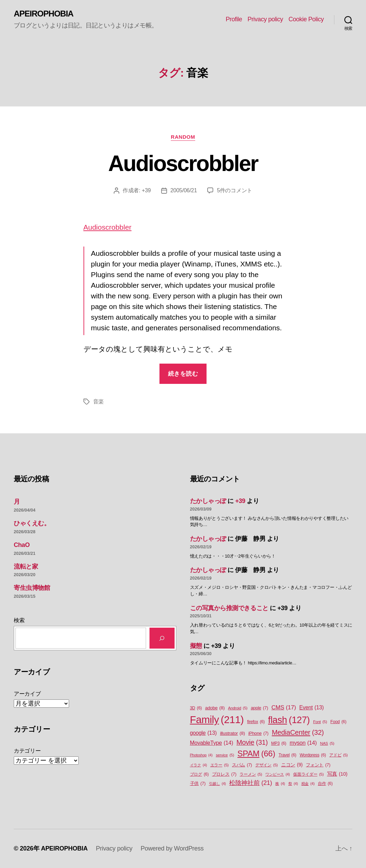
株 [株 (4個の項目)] (280, 784)
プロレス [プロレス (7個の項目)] (224, 774)
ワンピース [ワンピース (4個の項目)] (278, 774)
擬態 (196, 646)
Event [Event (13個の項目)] (312, 708)
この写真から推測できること (229, 608)
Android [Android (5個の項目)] (238, 708)
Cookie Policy (306, 19)
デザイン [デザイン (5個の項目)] (267, 765)
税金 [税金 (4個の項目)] (308, 784)
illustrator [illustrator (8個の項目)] (232, 733)
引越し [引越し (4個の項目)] (217, 784)
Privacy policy (265, 19)
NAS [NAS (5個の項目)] (327, 744)
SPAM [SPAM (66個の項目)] (256, 754)
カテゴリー (27, 751)
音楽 (98, 402)
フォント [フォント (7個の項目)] (318, 765)
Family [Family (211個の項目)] (217, 720)
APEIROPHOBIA (43, 14)
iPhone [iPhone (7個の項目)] (258, 733)
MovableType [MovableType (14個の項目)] (212, 743)
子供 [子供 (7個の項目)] (198, 783)
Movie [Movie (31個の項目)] (252, 743)
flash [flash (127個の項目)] (289, 720)
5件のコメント (235, 190)
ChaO (22, 545)
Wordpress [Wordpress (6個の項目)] (313, 755)
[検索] (162, 638)
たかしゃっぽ (208, 501)
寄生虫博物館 (32, 588)
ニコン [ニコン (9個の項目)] (292, 765)
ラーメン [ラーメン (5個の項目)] (251, 774)
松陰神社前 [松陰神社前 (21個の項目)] (251, 783)
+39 (146, 190)
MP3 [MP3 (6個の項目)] (279, 744)
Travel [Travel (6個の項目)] (288, 755)
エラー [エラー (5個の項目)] (220, 765)
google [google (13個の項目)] (203, 733)
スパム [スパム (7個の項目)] (242, 765)
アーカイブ (27, 694)
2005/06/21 (184, 190)
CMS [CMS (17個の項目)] (284, 708)
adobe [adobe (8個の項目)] (215, 708)
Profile (234, 19)
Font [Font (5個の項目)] (320, 722)
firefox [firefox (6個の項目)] (256, 722)
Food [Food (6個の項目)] (338, 722)
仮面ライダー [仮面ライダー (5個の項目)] (308, 774)
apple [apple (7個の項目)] (259, 708)
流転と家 (26, 567)
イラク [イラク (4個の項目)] (198, 765)
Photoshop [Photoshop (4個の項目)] (201, 755)
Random (183, 137)
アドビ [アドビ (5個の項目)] (339, 755)
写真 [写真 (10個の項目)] (337, 774)
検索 (19, 620)
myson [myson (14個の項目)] (303, 743)
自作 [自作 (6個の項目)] (325, 784)
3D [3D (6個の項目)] (196, 708)
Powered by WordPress (172, 848)
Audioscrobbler (183, 163)
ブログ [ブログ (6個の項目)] (199, 774)
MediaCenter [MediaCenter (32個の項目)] (298, 732)
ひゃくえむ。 (32, 523)
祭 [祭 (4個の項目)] (293, 784)
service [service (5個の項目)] (225, 755)
